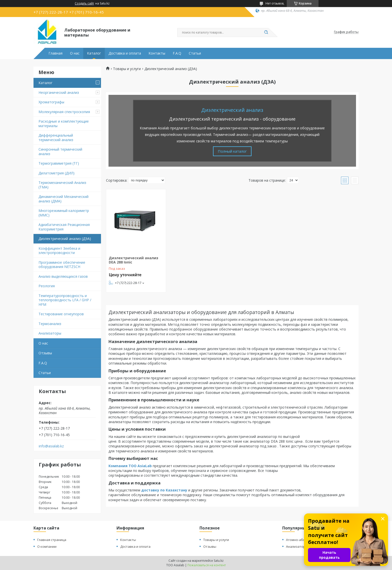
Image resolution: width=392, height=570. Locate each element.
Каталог (94, 53)
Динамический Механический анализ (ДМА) (63, 199)
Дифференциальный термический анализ (56, 137)
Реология (47, 286)
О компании (47, 546)
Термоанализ (50, 324)
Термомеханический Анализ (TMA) (62, 185)
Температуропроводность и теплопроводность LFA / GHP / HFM (65, 300)
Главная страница (52, 540)
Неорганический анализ (59, 92)
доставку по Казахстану (164, 490)
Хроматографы (51, 102)
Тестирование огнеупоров (61, 314)
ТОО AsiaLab (140, 466)
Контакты (157, 53)
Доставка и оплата (125, 53)
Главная (55, 53)
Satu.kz (219, 561)
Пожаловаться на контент (207, 565)
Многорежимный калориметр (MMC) (64, 213)
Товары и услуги (127, 69)
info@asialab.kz (51, 446)
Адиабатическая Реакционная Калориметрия (64, 227)
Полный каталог (232, 151)
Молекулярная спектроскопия (64, 112)
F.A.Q (177, 53)
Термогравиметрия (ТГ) (59, 163)
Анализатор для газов (304, 546)
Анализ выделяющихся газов (63, 276)
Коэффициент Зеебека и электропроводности (59, 251)
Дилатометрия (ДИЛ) (56, 173)
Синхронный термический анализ (60, 152)
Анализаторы (50, 333)
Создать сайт (84, 4)
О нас (75, 53)
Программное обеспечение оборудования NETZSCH (62, 265)
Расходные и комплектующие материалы (64, 123)
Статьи (195, 53)
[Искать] (266, 33)
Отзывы (45, 353)
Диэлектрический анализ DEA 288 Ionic (133, 260)
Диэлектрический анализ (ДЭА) (65, 239)
